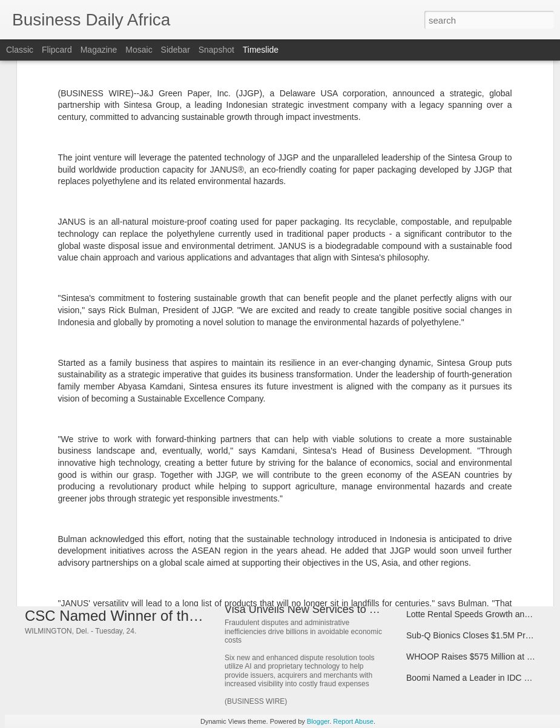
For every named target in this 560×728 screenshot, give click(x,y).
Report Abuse (353, 721)
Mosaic (139, 50)
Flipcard (57, 50)
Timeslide (261, 50)
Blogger (318, 721)
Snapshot (216, 50)
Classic (20, 50)
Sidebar (176, 50)
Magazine (99, 50)
